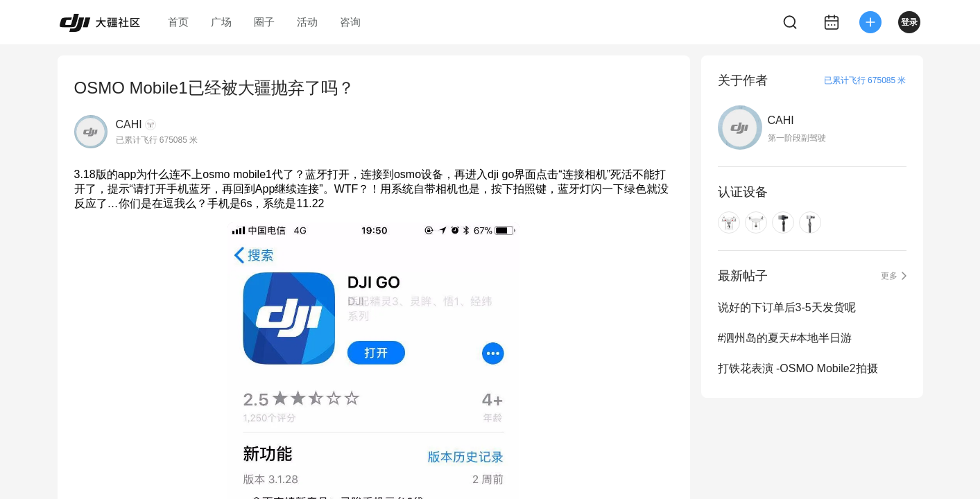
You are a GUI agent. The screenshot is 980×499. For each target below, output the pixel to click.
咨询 (350, 22)
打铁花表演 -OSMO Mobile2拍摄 (798, 368)
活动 (307, 22)
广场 (221, 22)
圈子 (264, 22)
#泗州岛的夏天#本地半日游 (785, 338)
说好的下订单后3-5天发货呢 (787, 307)
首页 (178, 22)
